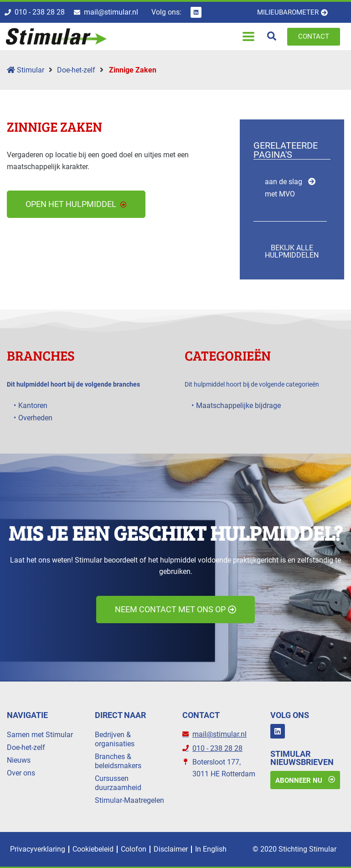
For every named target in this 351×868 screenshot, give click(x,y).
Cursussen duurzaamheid (118, 783)
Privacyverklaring (38, 849)
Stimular (26, 70)
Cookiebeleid (93, 849)
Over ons (21, 773)
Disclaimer (171, 849)
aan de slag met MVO (284, 188)
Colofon (134, 849)
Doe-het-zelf (76, 70)
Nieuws (19, 760)
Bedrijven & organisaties (115, 739)
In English (211, 849)
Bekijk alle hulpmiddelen (292, 251)
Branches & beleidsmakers (118, 761)
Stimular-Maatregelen (129, 800)
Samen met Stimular (40, 735)
